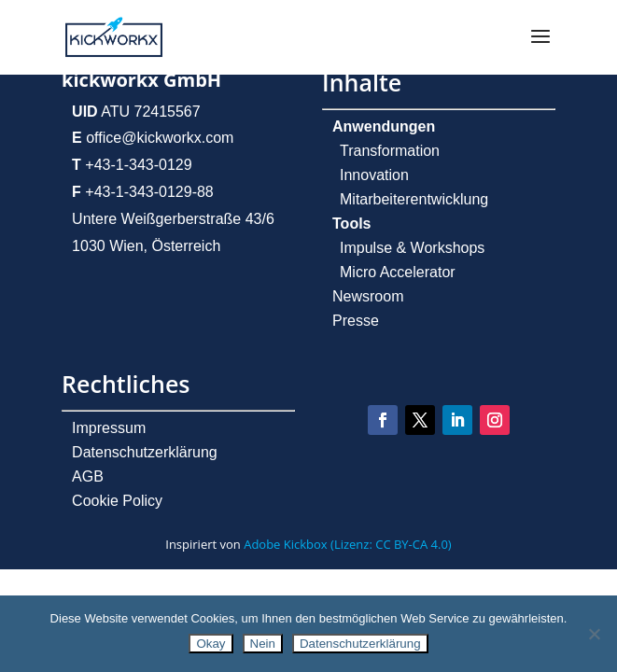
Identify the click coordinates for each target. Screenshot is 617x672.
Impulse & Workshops (412, 248)
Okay (210, 644)
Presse (356, 321)
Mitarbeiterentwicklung (414, 199)
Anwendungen (384, 126)
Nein (263, 644)
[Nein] (594, 634)
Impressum (109, 428)
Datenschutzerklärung (145, 452)
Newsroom (368, 296)
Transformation (390, 151)
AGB (88, 476)
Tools (351, 224)
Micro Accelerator (398, 272)
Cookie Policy (117, 501)
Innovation (374, 175)
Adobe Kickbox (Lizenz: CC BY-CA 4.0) (348, 544)
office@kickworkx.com (158, 138)
